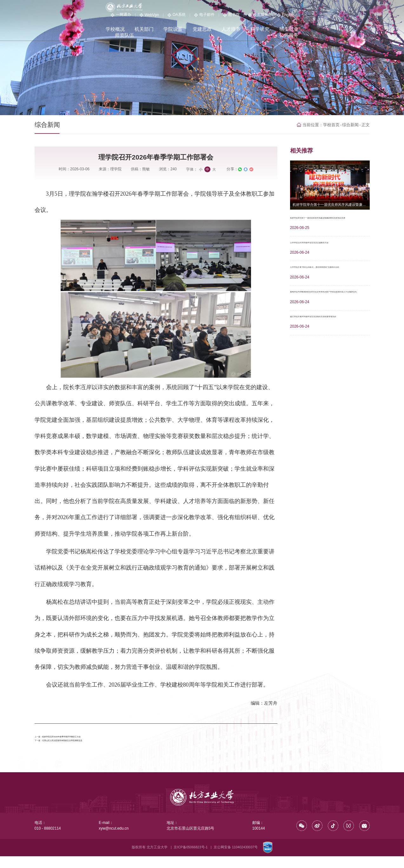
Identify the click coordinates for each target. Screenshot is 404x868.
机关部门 (162, 17)
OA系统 (238, 7)
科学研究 (275, 17)
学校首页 (334, 125)
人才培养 (247, 17)
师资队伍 (332, 17)
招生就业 (303, 17)
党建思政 (219, 17)
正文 (366, 125)
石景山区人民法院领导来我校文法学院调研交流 (94, 750)
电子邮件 (266, 7)
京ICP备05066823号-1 (191, 859)
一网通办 (182, 7)
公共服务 (360, 17)
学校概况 (134, 17)
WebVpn (211, 8)
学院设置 (190, 17)
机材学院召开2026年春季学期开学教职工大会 (93, 739)
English (347, 8)
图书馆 (293, 7)
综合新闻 (352, 125)
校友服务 (320, 7)
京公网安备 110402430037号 (236, 859)
